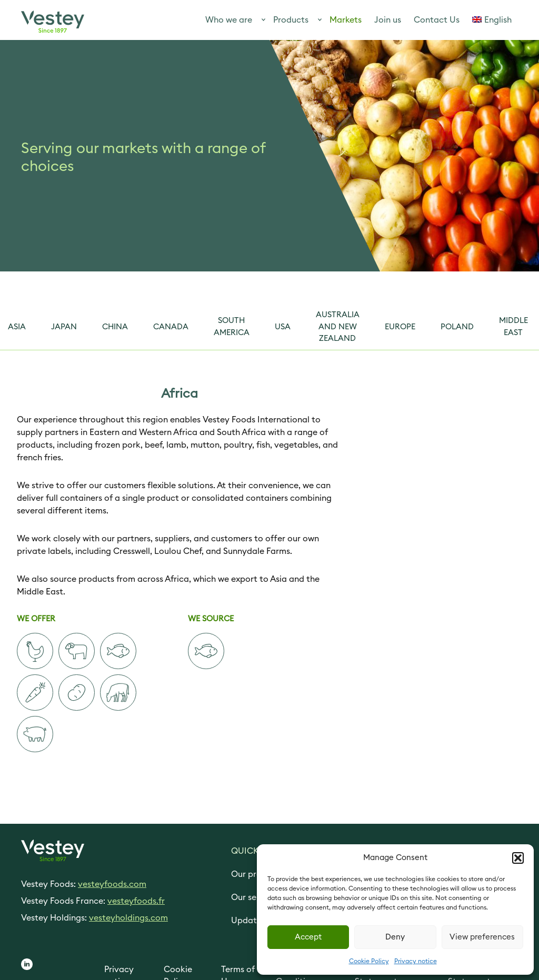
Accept (308, 937)
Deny (395, 937)
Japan (64, 327)
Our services (255, 897)
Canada (171, 327)
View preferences (482, 937)
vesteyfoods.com (112, 884)
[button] (518, 858)
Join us (388, 20)
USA (283, 327)
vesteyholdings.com (128, 918)
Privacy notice (416, 961)
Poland (457, 327)
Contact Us (437, 20)
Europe (400, 327)
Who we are (229, 20)
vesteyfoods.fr (136, 901)
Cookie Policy (369, 961)
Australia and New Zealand (338, 327)
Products (291, 20)
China (115, 327)
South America (232, 327)
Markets (346, 20)
